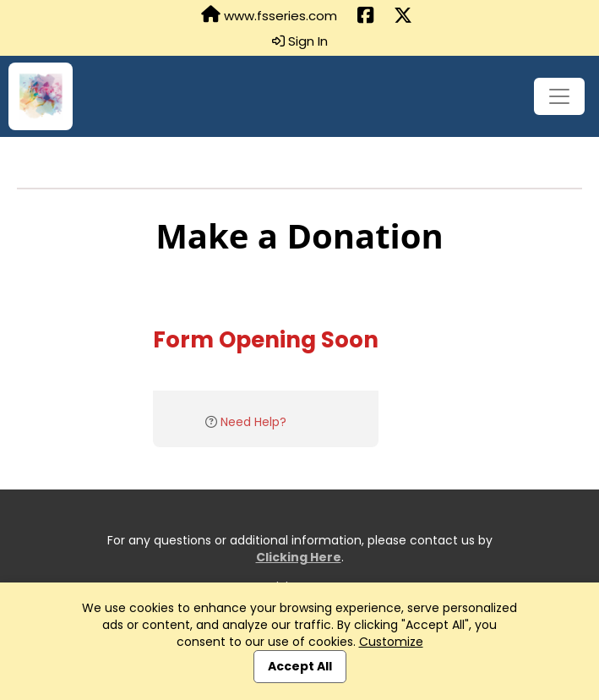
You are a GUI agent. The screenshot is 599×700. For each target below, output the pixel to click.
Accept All (300, 666)
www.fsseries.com (269, 15)
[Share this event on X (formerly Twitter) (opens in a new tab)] (403, 16)
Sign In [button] (300, 41)
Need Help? (253, 422)
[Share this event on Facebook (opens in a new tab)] (365, 16)
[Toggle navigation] (559, 96)
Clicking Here (299, 557)
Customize (391, 642)
